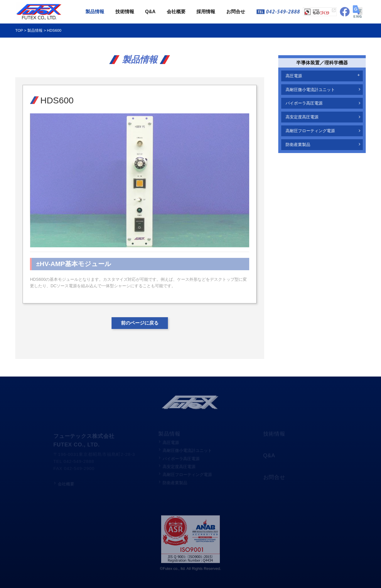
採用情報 (206, 12)
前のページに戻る (140, 323)
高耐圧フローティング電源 (310, 131)
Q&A (150, 12)
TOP (19, 31)
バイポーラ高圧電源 (304, 103)
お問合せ (236, 12)
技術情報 (125, 12)
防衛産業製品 (298, 145)
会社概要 (176, 12)
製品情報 (95, 12)
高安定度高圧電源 (302, 117)
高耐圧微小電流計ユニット (310, 90)
